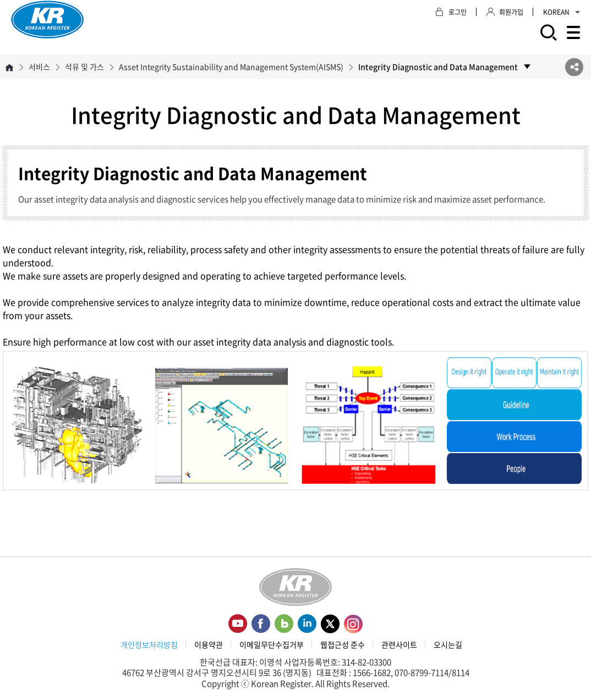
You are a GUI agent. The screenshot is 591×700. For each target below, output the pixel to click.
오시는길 (448, 644)
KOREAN (562, 12)
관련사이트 (399, 644)
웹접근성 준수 (343, 644)
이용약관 (209, 644)
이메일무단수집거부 (272, 644)
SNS (574, 67)
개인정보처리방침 (149, 644)
